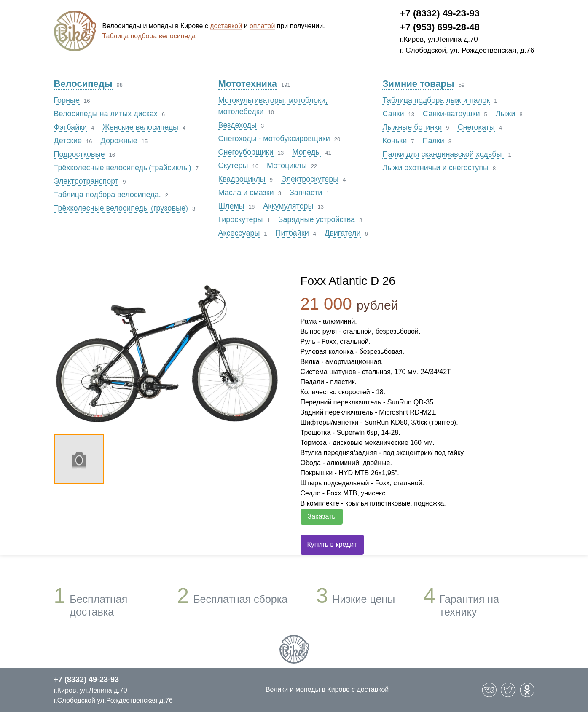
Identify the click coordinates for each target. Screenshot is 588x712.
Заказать (322, 516)
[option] (169, 351)
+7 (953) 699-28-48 (440, 27)
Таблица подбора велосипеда (149, 36)
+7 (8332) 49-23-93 (440, 13)
